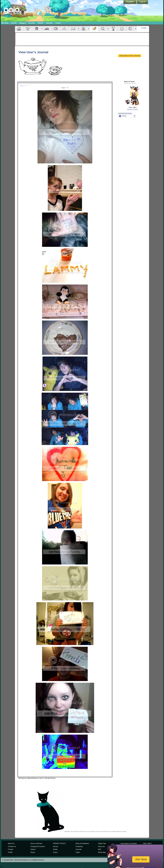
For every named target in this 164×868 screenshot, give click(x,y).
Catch (58, 23)
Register (130, 2)
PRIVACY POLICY (60, 843)
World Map (102, 852)
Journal (94, 28)
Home (136, 109)
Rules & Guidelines (82, 843)
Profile (144, 28)
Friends (84, 28)
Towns (55, 852)
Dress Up (101, 846)
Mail (73, 28)
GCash (14, 23)
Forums (31, 23)
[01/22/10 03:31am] (125, 113)
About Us (11, 843)
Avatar (28, 28)
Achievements (113, 28)
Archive (130, 109)
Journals (79, 849)
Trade (78, 852)
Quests (103, 28)
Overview (19, 28)
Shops (23, 23)
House (37, 28)
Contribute (79, 846)
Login (142, 2)
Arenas (56, 846)
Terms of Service (36, 843)
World (40, 23)
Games (49, 23)
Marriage (122, 28)
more (42, 28)
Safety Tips (102, 843)
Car (47, 28)
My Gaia (5, 23)
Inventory (64, 28)
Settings (130, 28)
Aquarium (56, 28)
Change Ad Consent (38, 846)
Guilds (55, 849)
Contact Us (12, 846)
